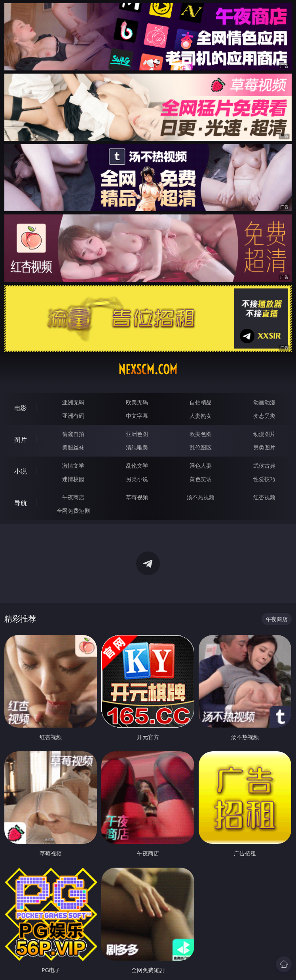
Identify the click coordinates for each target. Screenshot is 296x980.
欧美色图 (201, 434)
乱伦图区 (201, 447)
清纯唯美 (137, 447)
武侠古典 (264, 465)
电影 (21, 408)
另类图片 (264, 447)
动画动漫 (264, 402)
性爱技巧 (264, 479)
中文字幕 (137, 416)
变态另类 (264, 416)
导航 (21, 503)
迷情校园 (73, 479)
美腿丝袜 (73, 447)
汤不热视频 (201, 497)
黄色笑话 (201, 479)
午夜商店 (73, 497)
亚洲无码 (73, 402)
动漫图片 (264, 434)
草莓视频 (137, 497)
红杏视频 (264, 497)
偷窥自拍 (73, 434)
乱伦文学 (137, 465)
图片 (21, 440)
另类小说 (137, 479)
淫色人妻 (201, 465)
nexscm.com (148, 370)
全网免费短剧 (73, 511)
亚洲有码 (73, 416)
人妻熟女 (201, 416)
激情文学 (73, 465)
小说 (21, 471)
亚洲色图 (137, 434)
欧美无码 (137, 402)
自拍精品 (201, 402)
